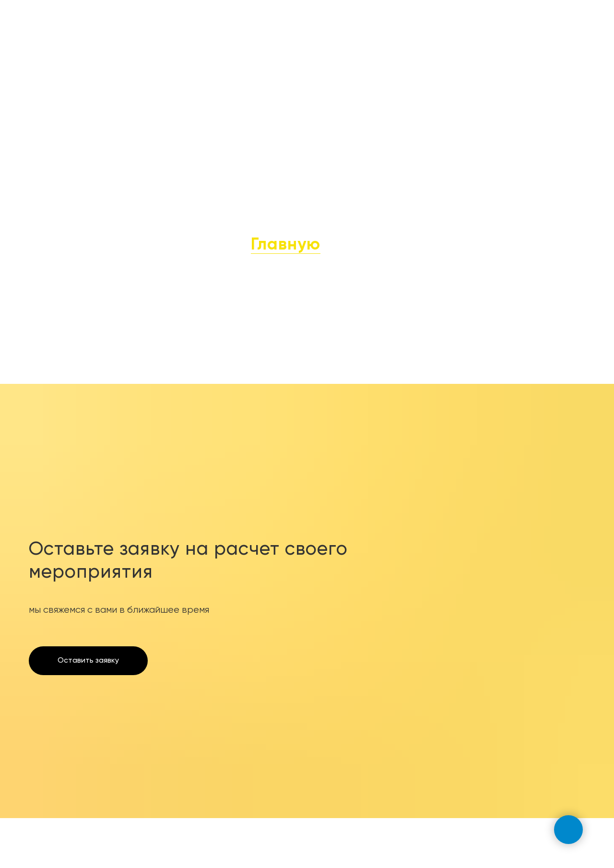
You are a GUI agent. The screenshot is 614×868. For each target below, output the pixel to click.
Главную (286, 245)
